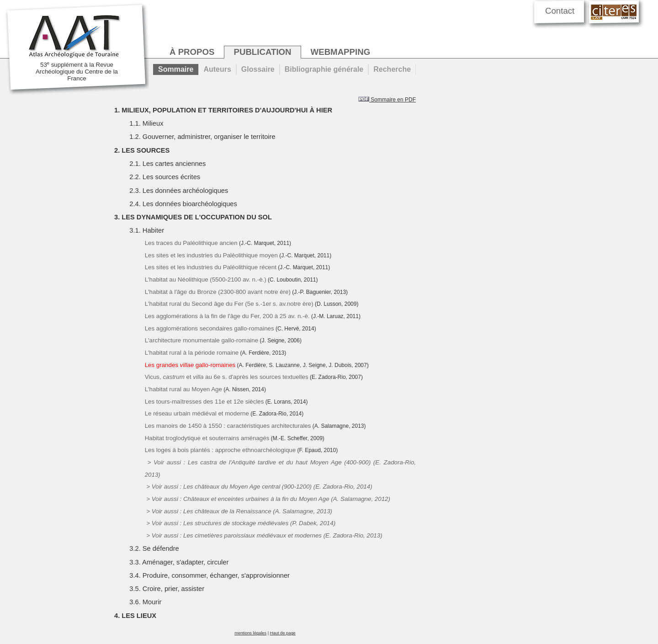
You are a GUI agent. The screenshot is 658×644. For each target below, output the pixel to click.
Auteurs (217, 69)
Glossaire (258, 69)
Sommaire (176, 69)
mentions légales (250, 633)
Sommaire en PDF (387, 100)
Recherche (392, 69)
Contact (560, 11)
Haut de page (283, 633)
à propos (192, 52)
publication (262, 52)
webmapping (341, 52)
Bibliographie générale (324, 69)
